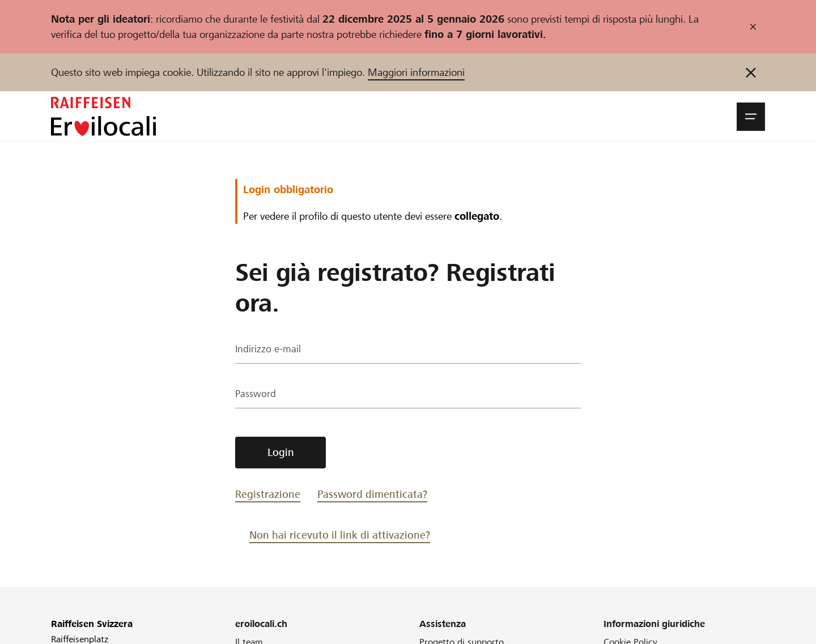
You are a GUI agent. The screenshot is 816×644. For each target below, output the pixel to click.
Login (281, 452)
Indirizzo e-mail (268, 350)
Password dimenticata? (372, 494)
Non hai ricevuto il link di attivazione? (340, 535)
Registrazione (268, 494)
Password (256, 395)
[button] (751, 117)
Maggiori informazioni (416, 72)
